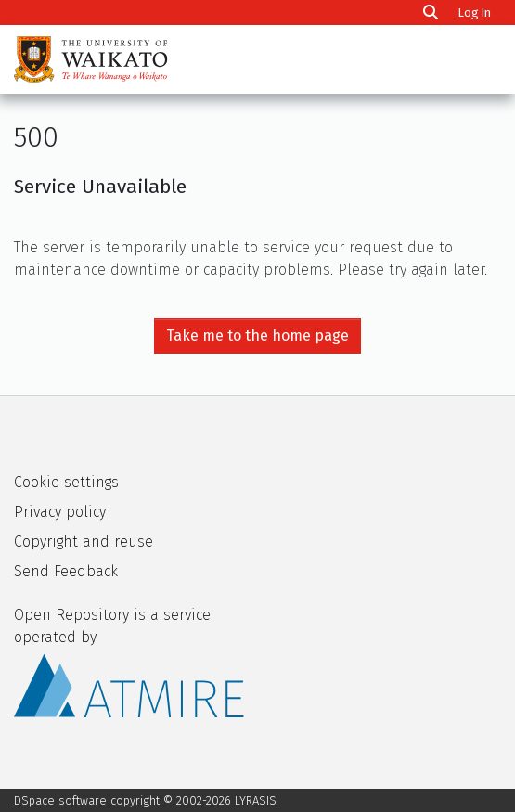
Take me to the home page (257, 335)
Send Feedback (66, 571)
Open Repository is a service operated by (129, 662)
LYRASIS (256, 800)
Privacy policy (60, 512)
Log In (476, 13)
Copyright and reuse (84, 541)
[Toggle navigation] (476, 59)
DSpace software (60, 800)
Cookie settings (66, 482)
